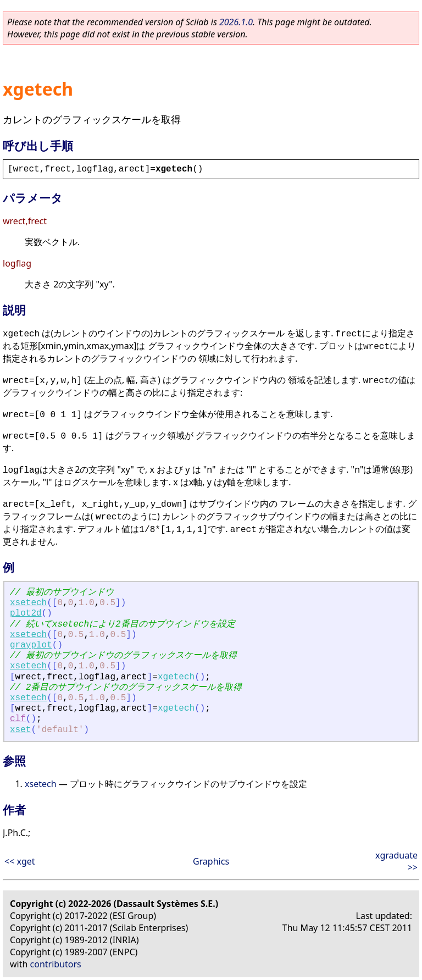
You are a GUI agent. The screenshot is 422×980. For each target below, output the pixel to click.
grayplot (31, 645)
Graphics (211, 861)
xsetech (28, 603)
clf (18, 719)
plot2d (26, 613)
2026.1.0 (236, 22)
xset (20, 730)
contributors (56, 964)
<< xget (20, 861)
